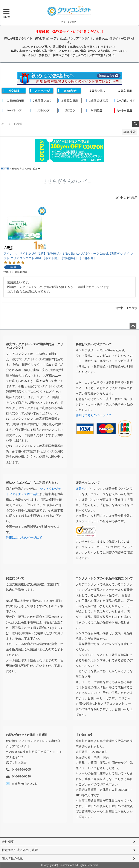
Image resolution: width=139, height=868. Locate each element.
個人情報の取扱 (12, 858)
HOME (5, 169)
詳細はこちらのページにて (94, 415)
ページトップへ (133, 326)
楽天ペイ (82, 489)
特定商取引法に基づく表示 (20, 850)
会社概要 (8, 842)
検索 (135, 124)
